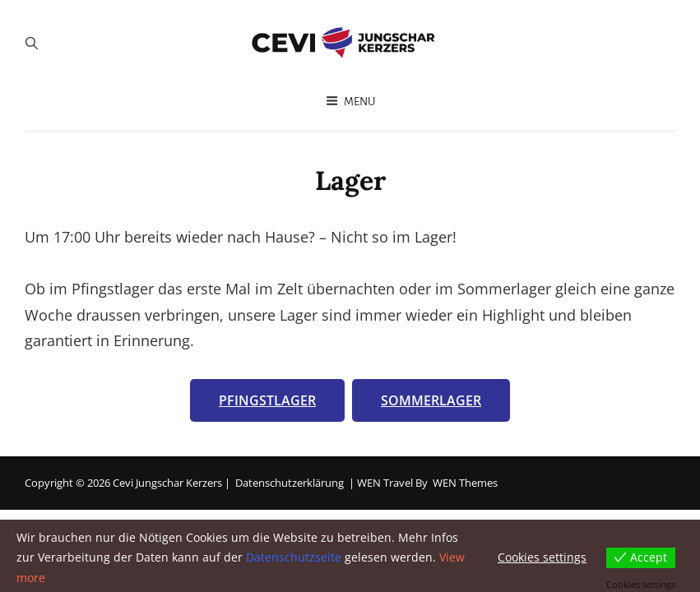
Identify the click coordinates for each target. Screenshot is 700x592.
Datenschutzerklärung (290, 483)
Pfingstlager (267, 400)
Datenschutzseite (294, 557)
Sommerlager (431, 400)
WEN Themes (465, 483)
